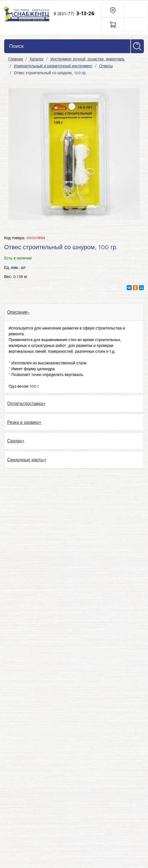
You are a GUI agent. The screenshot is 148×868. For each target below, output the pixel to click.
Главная (16, 59)
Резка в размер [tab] (23, 422)
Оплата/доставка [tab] (25, 403)
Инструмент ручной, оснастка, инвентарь (87, 59)
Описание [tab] (17, 312)
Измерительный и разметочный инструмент (53, 66)
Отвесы (106, 66)
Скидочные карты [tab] (25, 460)
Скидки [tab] (15, 441)
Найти (137, 46)
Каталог (37, 59)
